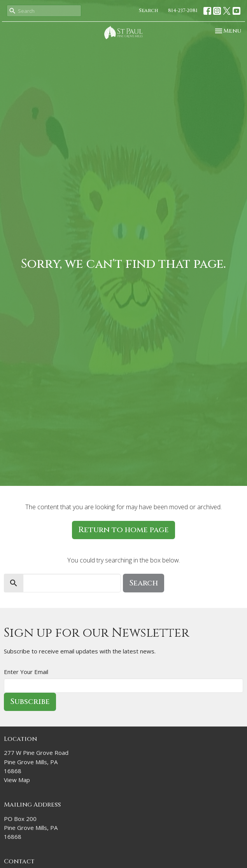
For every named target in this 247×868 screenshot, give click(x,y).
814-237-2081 (183, 10)
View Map (17, 780)
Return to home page (123, 530)
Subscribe (30, 701)
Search (149, 10)
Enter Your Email (26, 672)
